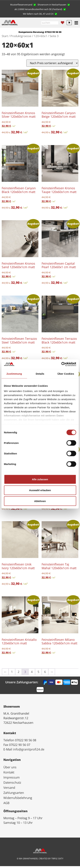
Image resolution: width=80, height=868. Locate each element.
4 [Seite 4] (32, 672)
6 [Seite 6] (45, 672)
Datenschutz (12, 782)
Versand (9, 788)
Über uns (10, 767)
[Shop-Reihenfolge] (52, 63)
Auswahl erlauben (40, 490)
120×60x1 (41, 36)
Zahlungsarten (14, 793)
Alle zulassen (40, 479)
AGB (6, 803)
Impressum (12, 777)
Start (5, 36)
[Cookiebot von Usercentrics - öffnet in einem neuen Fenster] (61, 364)
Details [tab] (40, 374)
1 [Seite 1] (12, 672)
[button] (23, 4)
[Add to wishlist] (33, 75)
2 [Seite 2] (19, 672)
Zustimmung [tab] (14, 374)
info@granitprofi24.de (29, 749)
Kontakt (9, 772)
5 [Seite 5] (38, 672)
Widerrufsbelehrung (18, 798)
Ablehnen (40, 501)
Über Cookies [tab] (66, 374)
